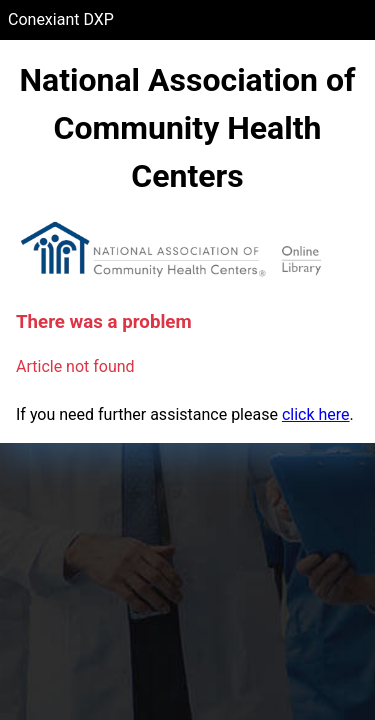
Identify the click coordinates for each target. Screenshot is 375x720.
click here (316, 414)
